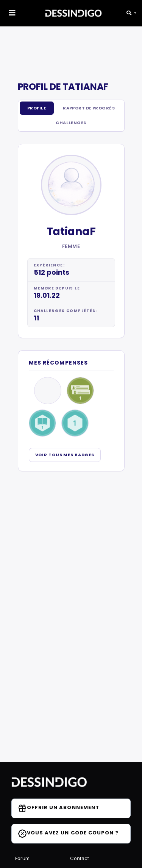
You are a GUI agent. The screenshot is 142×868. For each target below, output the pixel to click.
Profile (37, 108)
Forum (22, 858)
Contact (80, 858)
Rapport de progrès (89, 108)
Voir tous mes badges (65, 455)
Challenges (71, 123)
